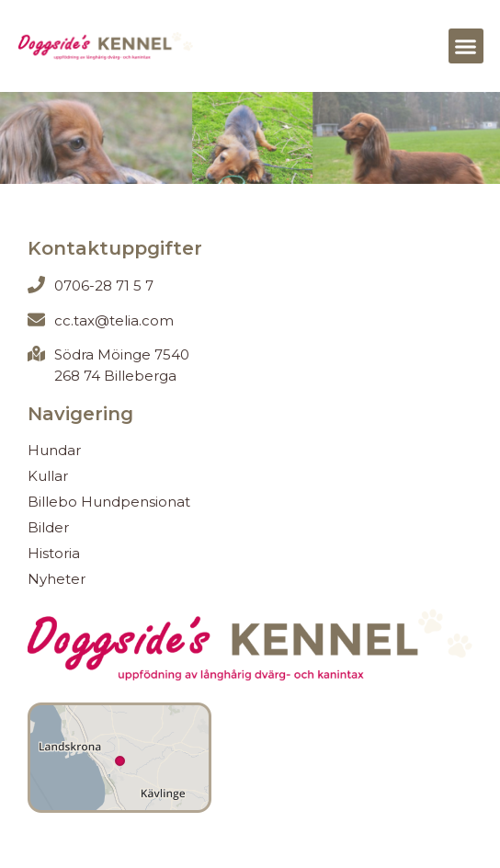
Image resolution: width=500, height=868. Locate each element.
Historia (54, 553)
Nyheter (57, 579)
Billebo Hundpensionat (109, 502)
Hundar (54, 450)
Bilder (48, 527)
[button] (466, 46)
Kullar (48, 476)
